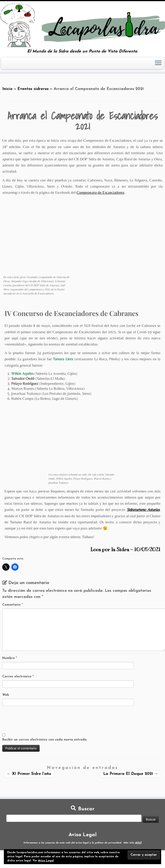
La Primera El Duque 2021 (131, 774)
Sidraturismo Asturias (143, 510)
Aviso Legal (46, 861)
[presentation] (37, 720)
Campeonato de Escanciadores (100, 192)
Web (6, 695)
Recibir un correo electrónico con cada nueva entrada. (45, 740)
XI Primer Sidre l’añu (29, 774)
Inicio (7, 89)
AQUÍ (138, 843)
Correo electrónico (18, 677)
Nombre (10, 658)
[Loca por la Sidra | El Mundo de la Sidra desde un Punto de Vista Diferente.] (82, 25)
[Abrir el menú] (158, 63)
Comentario (13, 605)
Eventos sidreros (33, 89)
